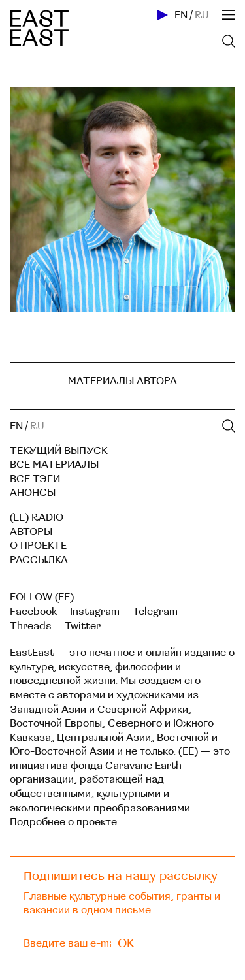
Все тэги (35, 479)
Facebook (33, 612)
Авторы (31, 532)
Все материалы (54, 465)
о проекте (92, 822)
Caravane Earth (143, 766)
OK (126, 943)
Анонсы (33, 493)
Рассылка (39, 560)
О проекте (38, 546)
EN (181, 15)
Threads (31, 626)
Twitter (83, 626)
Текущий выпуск (59, 451)
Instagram (95, 612)
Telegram (155, 612)
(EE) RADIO (37, 517)
